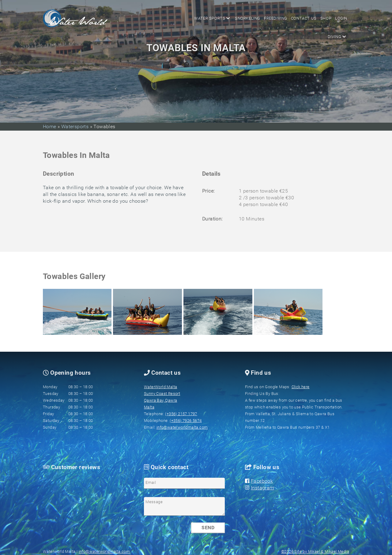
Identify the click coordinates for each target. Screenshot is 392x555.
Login (341, 18)
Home (50, 126)
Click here (301, 387)
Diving (184, 18)
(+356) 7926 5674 (186, 421)
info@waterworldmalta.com (182, 427)
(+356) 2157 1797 (181, 414)
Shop (327, 18)
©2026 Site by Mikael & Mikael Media (315, 551)
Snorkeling (250, 18)
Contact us (305, 18)
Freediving (278, 18)
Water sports (215, 18)
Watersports (75, 126)
